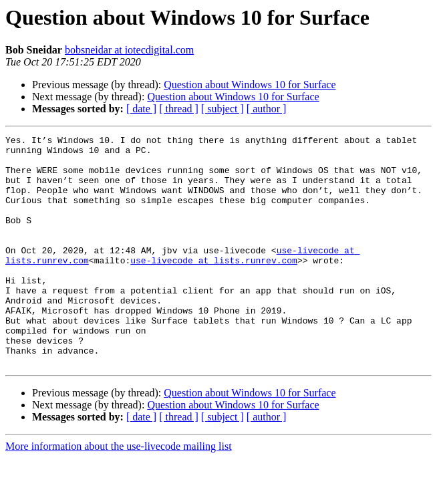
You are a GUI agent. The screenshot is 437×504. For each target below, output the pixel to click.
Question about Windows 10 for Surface (250, 85)
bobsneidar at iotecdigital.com (129, 50)
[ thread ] (179, 109)
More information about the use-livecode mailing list (119, 492)
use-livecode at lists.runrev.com (214, 286)
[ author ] (267, 109)
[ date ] (141, 109)
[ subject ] (223, 109)
